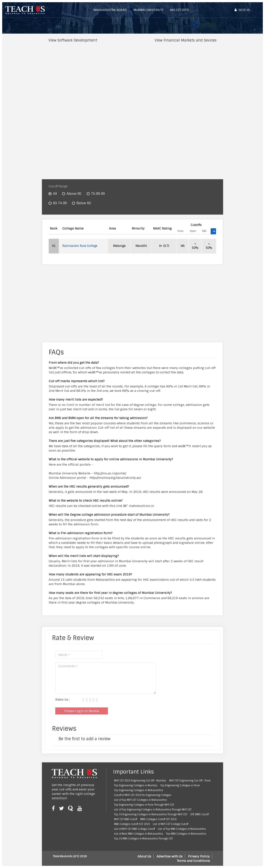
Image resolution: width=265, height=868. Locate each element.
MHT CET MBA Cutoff (126, 819)
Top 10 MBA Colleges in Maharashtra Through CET (143, 839)
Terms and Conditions (193, 861)
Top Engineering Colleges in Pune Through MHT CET (144, 805)
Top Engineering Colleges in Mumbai (136, 785)
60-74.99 (60, 203)
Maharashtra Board (110, 10)
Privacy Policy (199, 856)
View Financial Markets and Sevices (186, 40)
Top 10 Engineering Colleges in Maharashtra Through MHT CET (151, 814)
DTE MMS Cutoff (200, 814)
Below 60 (84, 203)
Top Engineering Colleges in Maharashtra (139, 790)
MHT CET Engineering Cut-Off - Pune (190, 781)
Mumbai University (148, 10)
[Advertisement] (131, 78)
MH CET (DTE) (180, 10)
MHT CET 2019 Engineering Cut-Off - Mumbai (140, 781)
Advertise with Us (170, 856)
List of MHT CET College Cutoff (171, 824)
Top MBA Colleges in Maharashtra (186, 834)
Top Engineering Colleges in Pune (180, 785)
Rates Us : (63, 700)
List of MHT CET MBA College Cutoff (134, 829)
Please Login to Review (82, 711)
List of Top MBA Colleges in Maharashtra (182, 829)
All (55, 194)
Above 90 (74, 194)
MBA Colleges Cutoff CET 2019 (132, 824)
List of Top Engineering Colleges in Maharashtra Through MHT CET (153, 810)
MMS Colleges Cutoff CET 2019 (158, 819)
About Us (144, 856)
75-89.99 (98, 194)
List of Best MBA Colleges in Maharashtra (139, 834)
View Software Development (73, 40)
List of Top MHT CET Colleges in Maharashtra (140, 800)
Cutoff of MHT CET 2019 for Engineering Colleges (143, 795)
